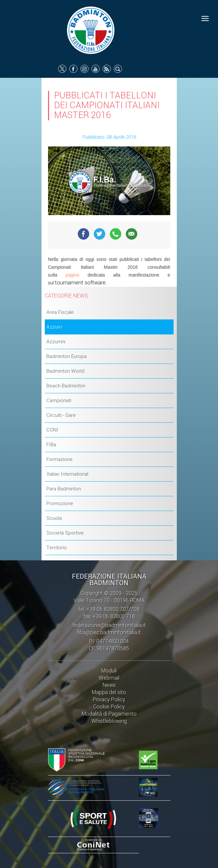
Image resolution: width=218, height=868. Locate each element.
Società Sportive (65, 533)
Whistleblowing (109, 721)
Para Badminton (64, 489)
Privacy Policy (109, 699)
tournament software (80, 283)
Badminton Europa (67, 356)
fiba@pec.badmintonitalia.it (109, 632)
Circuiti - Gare (61, 415)
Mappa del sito (109, 692)
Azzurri (54, 327)
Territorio (57, 548)
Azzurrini (56, 342)
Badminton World (65, 371)
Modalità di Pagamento (109, 714)
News (109, 685)
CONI (52, 430)
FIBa (51, 445)
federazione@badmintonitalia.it (109, 625)
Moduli (109, 671)
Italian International (67, 474)
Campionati (59, 400)
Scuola (54, 518)
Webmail (109, 678)
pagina (73, 275)
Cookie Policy (109, 707)
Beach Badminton (66, 386)
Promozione (60, 503)
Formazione (59, 459)
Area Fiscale (60, 312)
